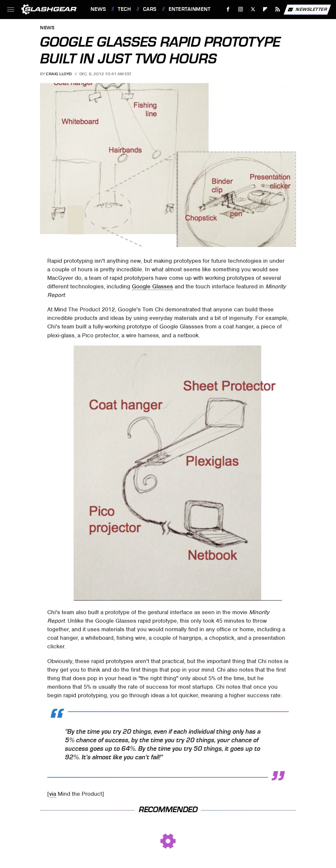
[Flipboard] (265, 9)
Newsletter (307, 10)
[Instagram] (241, 9)
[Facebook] (228, 9)
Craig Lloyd (59, 74)
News (98, 9)
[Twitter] (253, 9)
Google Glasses (152, 286)
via (53, 794)
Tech (124, 9)
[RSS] (278, 9)
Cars (150, 9)
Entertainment (190, 9)
